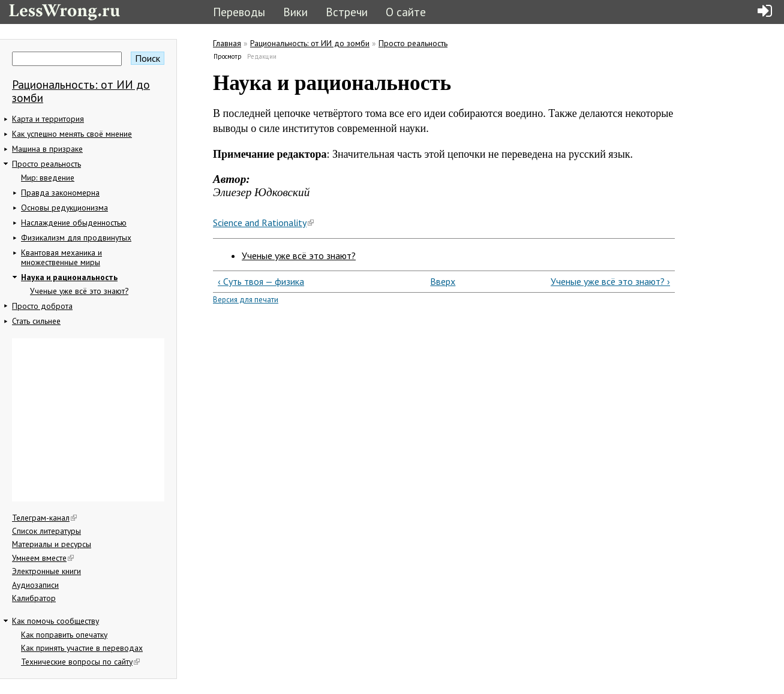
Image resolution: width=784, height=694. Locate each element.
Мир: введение (48, 178)
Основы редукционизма (64, 208)
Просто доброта (42, 306)
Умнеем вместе (43, 558)
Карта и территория (48, 119)
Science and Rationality (263, 223)
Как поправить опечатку (64, 635)
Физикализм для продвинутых (76, 238)
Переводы (239, 12)
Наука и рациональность (69, 277)
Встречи (347, 12)
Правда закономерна (60, 193)
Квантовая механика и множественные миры (61, 257)
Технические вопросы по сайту (80, 662)
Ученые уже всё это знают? (79, 291)
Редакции (262, 56)
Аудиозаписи (35, 585)
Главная (227, 43)
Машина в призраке (47, 149)
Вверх (439, 281)
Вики (295, 12)
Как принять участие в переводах (82, 648)
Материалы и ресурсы (52, 544)
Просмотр (228, 56)
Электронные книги (46, 571)
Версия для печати (246, 300)
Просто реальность (46, 164)
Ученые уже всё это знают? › (610, 281)
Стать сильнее (36, 321)
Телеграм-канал (44, 518)
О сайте (406, 12)
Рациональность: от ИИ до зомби (81, 91)
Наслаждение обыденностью (74, 223)
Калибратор (34, 598)
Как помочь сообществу (55, 621)
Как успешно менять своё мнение (72, 134)
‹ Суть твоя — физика (261, 281)
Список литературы (46, 531)
